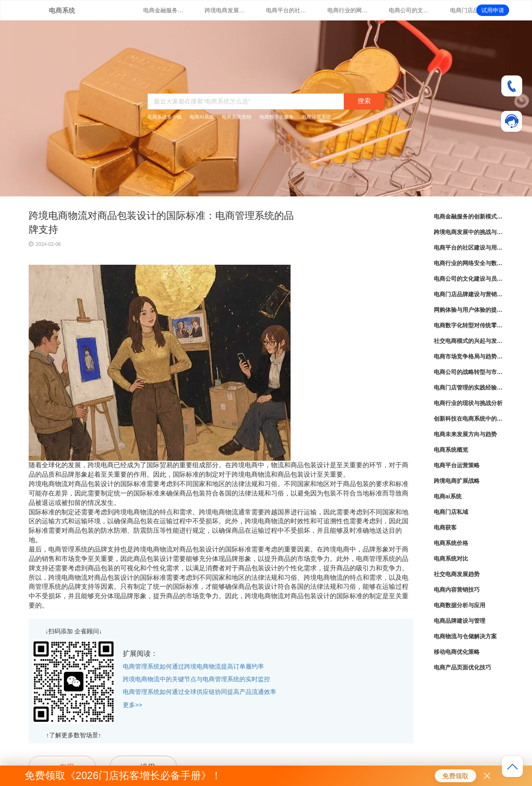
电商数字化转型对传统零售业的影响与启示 (469, 325)
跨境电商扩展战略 (457, 481)
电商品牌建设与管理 (460, 621)
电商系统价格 (451, 543)
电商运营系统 (316, 117)
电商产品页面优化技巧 (462, 667)
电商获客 (445, 527)
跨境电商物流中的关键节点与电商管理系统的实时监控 (196, 679)
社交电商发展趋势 (457, 574)
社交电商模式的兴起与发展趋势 (469, 341)
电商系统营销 (237, 117)
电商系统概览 (451, 450)
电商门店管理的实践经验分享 (469, 387)
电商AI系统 (202, 117)
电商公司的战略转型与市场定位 (469, 372)
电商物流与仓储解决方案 (465, 636)
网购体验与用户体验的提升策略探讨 (469, 310)
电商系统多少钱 (165, 117)
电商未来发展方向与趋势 (465, 434)
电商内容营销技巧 (457, 590)
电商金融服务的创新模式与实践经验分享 (164, 10)
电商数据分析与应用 (460, 605)
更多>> (133, 705)
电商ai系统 (448, 496)
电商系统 (62, 10)
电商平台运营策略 (457, 465)
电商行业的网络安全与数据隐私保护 (348, 10)
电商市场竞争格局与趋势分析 (469, 356)
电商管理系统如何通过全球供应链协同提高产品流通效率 (199, 692)
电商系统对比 (451, 559)
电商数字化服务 (277, 117)
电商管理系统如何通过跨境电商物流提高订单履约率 (193, 666)
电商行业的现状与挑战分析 (468, 403)
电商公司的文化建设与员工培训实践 (409, 10)
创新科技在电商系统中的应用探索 (469, 419)
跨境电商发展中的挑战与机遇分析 (225, 10)
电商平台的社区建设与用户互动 (286, 10)
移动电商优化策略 (457, 652)
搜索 (364, 101)
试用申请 (493, 10)
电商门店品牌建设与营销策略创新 (471, 10)
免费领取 (455, 776)
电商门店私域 (451, 512)
